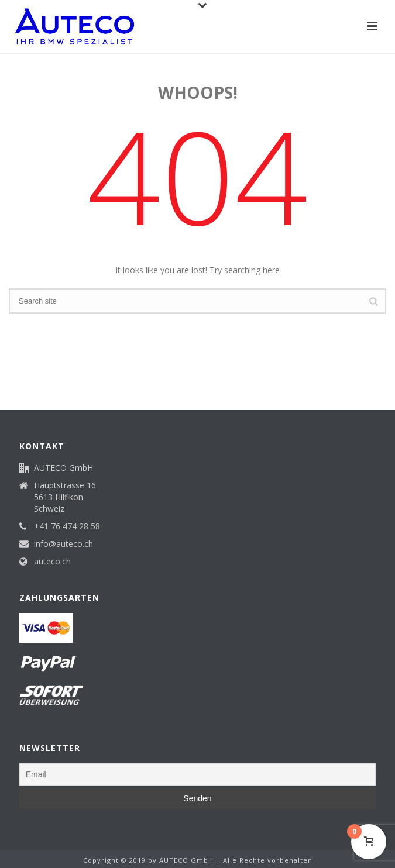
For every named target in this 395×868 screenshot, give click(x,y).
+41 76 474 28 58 (67, 526)
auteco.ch (52, 562)
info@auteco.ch (63, 544)
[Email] (198, 774)
